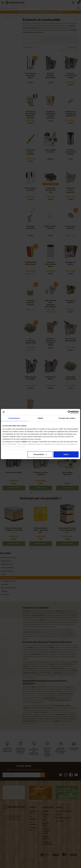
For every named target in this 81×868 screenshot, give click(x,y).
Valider (66, 454)
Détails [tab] (40, 418)
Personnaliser (40, 454)
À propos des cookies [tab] (67, 418)
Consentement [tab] (14, 418)
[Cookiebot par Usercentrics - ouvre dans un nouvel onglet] (69, 412)
